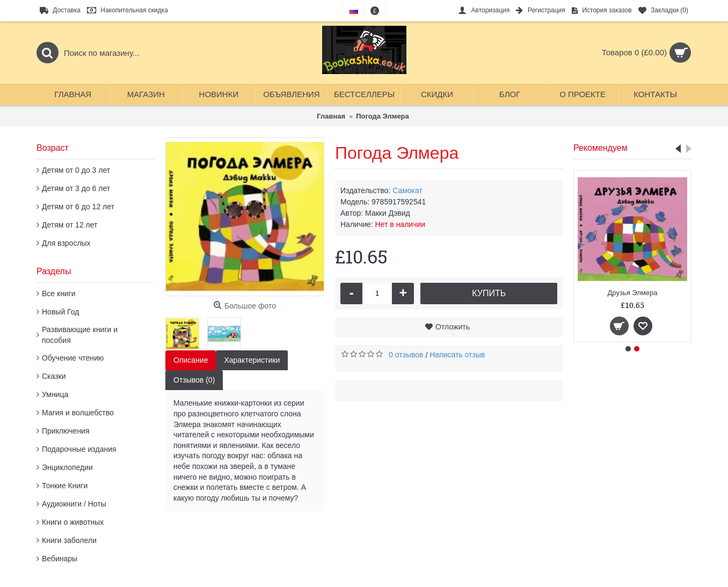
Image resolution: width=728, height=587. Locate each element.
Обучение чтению (73, 358)
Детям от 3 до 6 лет (76, 188)
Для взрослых (66, 243)
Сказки (54, 376)
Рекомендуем (600, 148)
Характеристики (252, 360)
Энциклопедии (67, 467)
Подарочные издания (79, 449)
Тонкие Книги (65, 486)
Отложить (453, 327)
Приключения (66, 431)
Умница (55, 394)
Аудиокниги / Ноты (74, 504)
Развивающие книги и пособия (80, 335)
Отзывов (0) (194, 380)
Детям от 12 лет (70, 225)
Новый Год (60, 312)
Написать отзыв (457, 355)
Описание (191, 360)
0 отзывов (406, 355)
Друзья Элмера (633, 293)
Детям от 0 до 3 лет (76, 170)
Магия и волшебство (78, 413)
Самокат (407, 190)
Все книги (59, 293)
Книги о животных (73, 522)
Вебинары (60, 559)
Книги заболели (69, 540)
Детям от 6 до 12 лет (78, 207)
